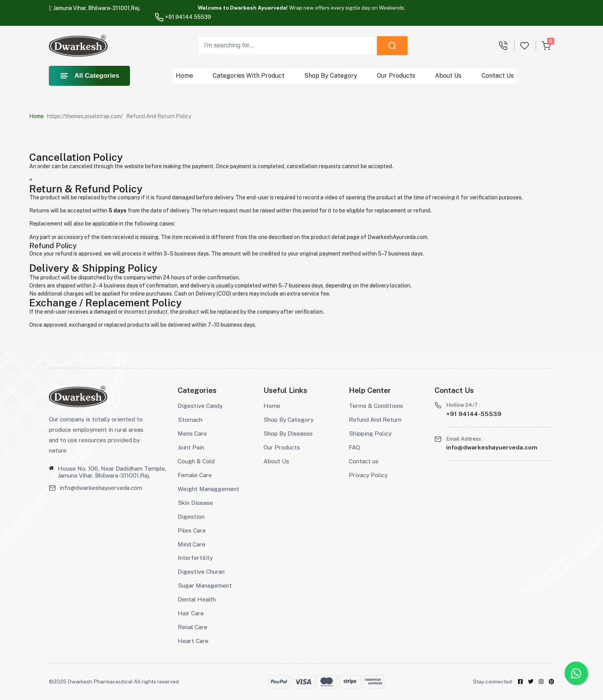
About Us (449, 76)
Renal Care (192, 627)
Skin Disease (195, 503)
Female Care (195, 475)
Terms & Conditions (376, 406)
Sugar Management (205, 586)
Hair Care (191, 613)
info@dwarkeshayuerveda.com (101, 488)
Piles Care (192, 530)
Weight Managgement (208, 489)
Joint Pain (191, 447)
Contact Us (498, 76)
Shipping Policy (370, 434)
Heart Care (193, 641)
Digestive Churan (201, 572)
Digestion (191, 517)
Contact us (364, 461)
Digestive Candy (200, 406)
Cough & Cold (196, 461)
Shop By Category (331, 76)
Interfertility (195, 558)
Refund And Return (375, 420)
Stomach (190, 420)
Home (184, 76)
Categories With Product (249, 76)
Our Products (396, 76)
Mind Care (192, 544)
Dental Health (197, 599)
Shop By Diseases (288, 434)
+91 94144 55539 (183, 17)
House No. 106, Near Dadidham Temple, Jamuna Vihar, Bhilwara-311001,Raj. (112, 472)
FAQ (354, 447)
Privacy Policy (368, 475)
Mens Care (192, 434)
